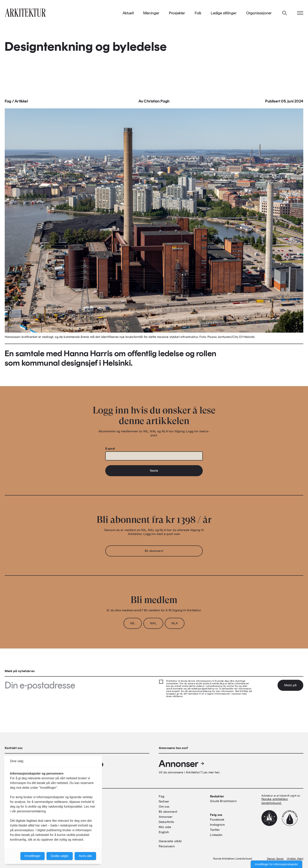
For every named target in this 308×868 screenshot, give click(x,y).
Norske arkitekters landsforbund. (275, 801)
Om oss (164, 807)
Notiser (164, 801)
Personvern (167, 846)
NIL (133, 627)
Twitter (215, 830)
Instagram (217, 825)
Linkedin (216, 835)
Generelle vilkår (170, 841)
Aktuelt (128, 16)
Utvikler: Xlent (295, 859)
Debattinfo (166, 822)
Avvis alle (85, 856)
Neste (154, 474)
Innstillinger (33, 856)
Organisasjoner (259, 16)
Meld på (290, 685)
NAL (153, 627)
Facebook (217, 820)
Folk (198, 16)
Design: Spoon (275, 859)
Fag (8, 105)
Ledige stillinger (224, 16)
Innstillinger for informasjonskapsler (276, 864)
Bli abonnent (154, 554)
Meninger (151, 16)
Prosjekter (177, 16)
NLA (175, 627)
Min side (165, 827)
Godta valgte (60, 856)
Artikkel (21, 105)
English (164, 832)
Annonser (182, 764)
